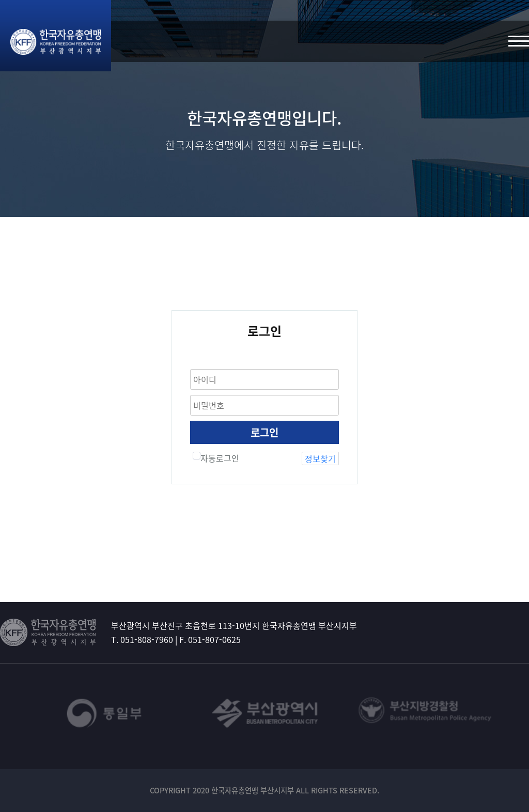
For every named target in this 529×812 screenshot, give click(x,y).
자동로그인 (216, 458)
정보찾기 (320, 458)
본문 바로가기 (0, 0)
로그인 (264, 432)
